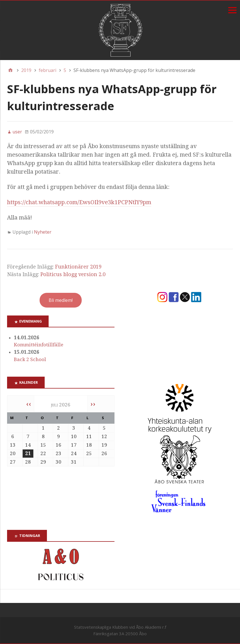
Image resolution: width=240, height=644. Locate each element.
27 (13, 462)
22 (43, 453)
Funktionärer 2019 (78, 267)
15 (43, 445)
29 (43, 462)
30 (59, 462)
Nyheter (43, 232)
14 (28, 445)
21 (28, 453)
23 (59, 453)
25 (89, 453)
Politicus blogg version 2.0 (73, 274)
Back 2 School (30, 359)
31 (74, 462)
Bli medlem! (61, 300)
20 (13, 453)
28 (28, 462)
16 (59, 445)
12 (104, 436)
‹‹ (29, 404)
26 (104, 453)
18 (89, 445)
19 (104, 445)
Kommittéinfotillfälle (39, 345)
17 (74, 445)
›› (93, 404)
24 (74, 453)
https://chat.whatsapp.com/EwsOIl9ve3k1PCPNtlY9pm (79, 202)
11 (89, 436)
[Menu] (232, 10)
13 (13, 445)
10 (74, 436)
